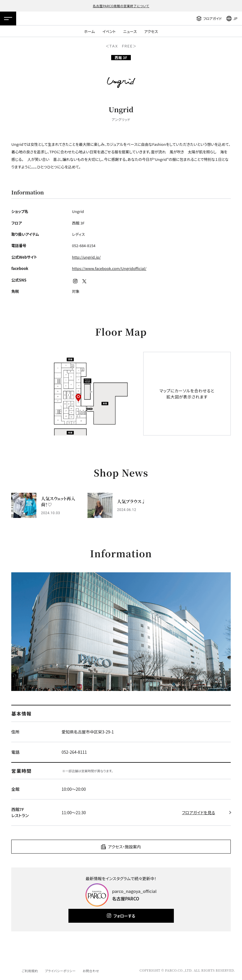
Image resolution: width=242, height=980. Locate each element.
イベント (109, 31)
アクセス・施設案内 (124, 847)
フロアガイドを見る (199, 812)
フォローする (124, 916)
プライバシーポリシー (60, 971)
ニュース (130, 31)
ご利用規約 (30, 971)
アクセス (151, 31)
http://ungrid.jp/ (86, 257)
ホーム (89, 31)
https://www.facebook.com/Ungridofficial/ (109, 268)
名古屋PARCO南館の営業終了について (121, 6)
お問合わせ (91, 971)
